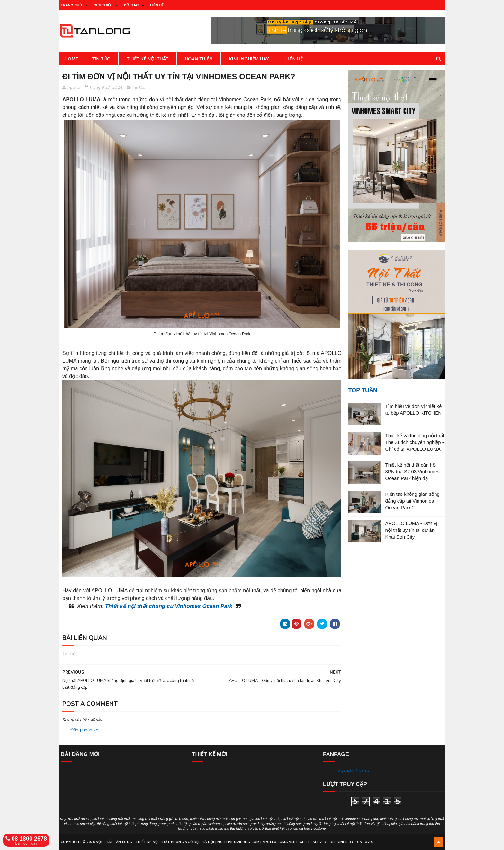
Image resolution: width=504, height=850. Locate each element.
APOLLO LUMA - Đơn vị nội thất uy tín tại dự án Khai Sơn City (411, 530)
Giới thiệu (103, 5)
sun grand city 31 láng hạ (316, 824)
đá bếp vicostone (313, 828)
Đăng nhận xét (85, 730)
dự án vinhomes (211, 824)
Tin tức (101, 59)
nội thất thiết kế (271, 828)
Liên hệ (157, 5)
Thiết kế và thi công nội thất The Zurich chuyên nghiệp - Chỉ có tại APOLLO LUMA (415, 442)
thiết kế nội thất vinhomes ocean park (349, 819)
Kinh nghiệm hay (249, 59)
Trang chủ (71, 5)
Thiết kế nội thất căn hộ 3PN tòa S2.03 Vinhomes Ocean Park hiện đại (412, 471)
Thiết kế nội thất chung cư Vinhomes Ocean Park (169, 606)
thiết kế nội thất (350, 824)
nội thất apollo (79, 819)
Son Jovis (364, 842)
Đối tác (131, 5)
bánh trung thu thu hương (226, 828)
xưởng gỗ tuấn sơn (173, 819)
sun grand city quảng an (262, 824)
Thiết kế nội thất (148, 59)
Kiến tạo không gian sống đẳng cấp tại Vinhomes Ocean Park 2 (413, 501)
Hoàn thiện (199, 59)
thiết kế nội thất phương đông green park (142, 824)
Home (72, 59)
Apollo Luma (353, 771)
